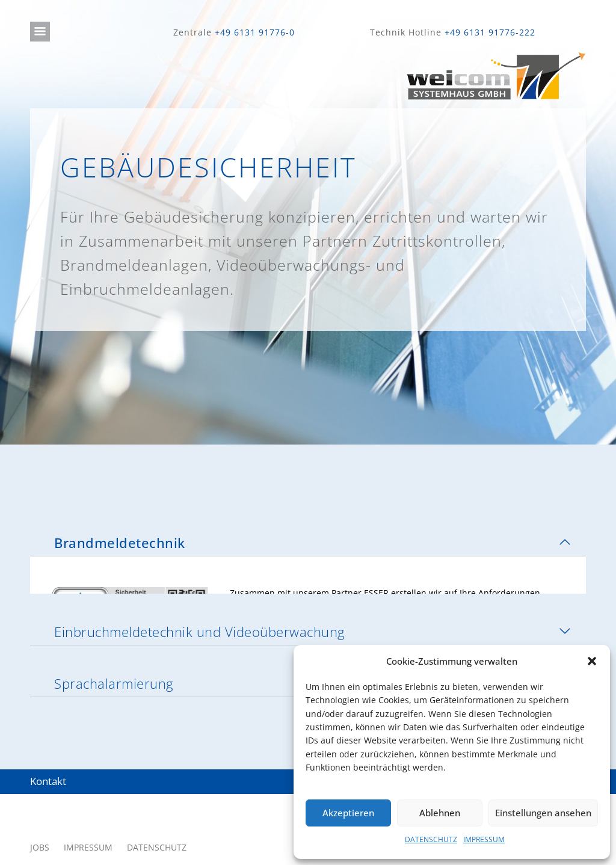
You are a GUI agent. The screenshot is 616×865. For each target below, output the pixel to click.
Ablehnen (440, 813)
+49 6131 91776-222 (490, 32)
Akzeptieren (348, 813)
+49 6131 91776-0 (255, 32)
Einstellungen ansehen (543, 813)
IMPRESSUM (484, 839)
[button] (592, 661)
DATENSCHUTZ (431, 839)
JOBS (40, 810)
